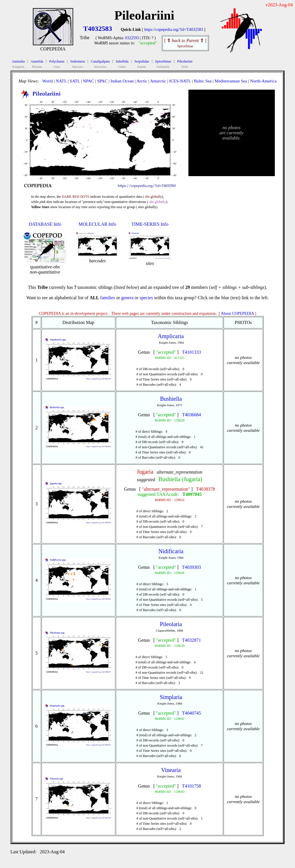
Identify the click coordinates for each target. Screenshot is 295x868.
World (47, 81)
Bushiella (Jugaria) (180, 479)
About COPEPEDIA (238, 314)
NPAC (89, 81)
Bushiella (171, 399)
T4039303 (192, 567)
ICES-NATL (180, 81)
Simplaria (171, 697)
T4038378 (206, 489)
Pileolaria (171, 624)
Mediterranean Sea (231, 81)
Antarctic (158, 81)
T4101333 (192, 352)
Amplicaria (171, 336)
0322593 (132, 38)
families (108, 298)
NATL (61, 81)
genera (127, 298)
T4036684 (192, 415)
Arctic (142, 81)
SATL (75, 81)
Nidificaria (171, 551)
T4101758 (192, 786)
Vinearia (171, 770)
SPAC (102, 81)
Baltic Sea (203, 81)
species (146, 298)
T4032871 (192, 640)
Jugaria (145, 472)
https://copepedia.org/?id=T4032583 (174, 30)
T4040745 (192, 713)
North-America (263, 81)
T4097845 (192, 494)
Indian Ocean (122, 81)
